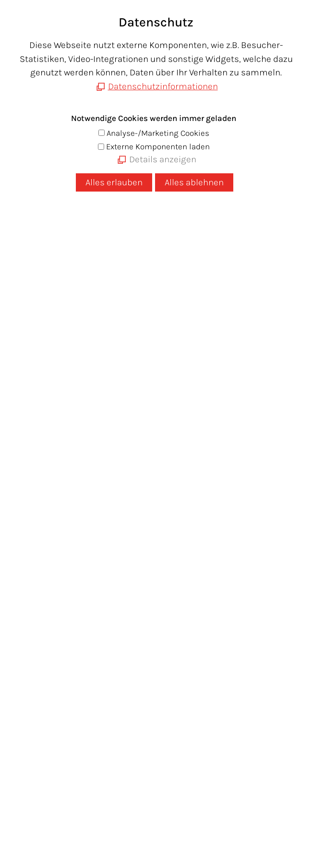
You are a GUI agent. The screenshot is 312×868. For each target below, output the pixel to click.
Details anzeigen (163, 159)
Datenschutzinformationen (163, 86)
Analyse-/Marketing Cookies (158, 133)
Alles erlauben (114, 182)
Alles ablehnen (194, 182)
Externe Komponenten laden (158, 146)
